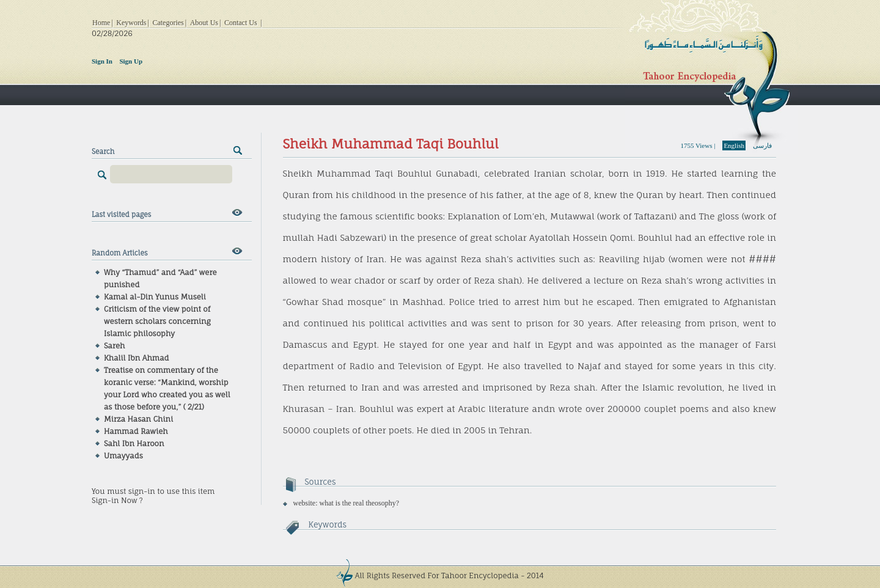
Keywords (131, 23)
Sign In (102, 61)
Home (101, 23)
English (734, 145)
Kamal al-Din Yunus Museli (155, 297)
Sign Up (131, 61)
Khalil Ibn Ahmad (137, 358)
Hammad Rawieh (136, 431)
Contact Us (241, 23)
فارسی (762, 145)
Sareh (114, 346)
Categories (168, 23)
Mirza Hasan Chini (138, 419)
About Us (204, 23)
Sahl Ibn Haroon (134, 443)
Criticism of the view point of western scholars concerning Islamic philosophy (157, 321)
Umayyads (123, 456)
